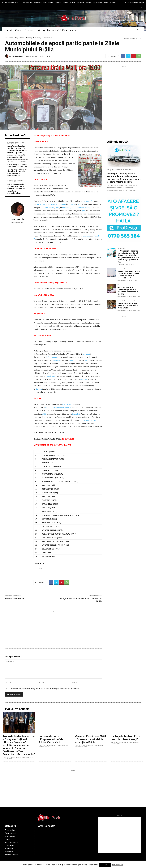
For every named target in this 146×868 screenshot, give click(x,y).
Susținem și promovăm (15, 180)
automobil (88, 201)
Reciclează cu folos (15, 599)
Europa (39, 389)
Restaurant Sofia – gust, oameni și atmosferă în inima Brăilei (129, 306)
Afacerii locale (12, 162)
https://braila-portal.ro (18, 223)
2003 (86, 360)
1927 (79, 204)
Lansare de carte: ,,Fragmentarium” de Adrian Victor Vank (51, 739)
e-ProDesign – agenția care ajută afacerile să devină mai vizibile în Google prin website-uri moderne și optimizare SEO (17, 170)
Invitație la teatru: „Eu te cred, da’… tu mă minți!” (126, 738)
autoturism (67, 404)
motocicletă (50, 376)
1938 (71, 360)
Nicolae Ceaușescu (90, 420)
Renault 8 (76, 414)
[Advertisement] (54, 629)
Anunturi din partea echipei (16, 142)
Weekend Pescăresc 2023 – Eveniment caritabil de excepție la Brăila (90, 739)
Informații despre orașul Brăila (127, 301)
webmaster (129, 169)
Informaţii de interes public (44, 38)
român (48, 407)
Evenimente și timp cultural (15, 38)
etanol (96, 236)
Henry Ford (41, 204)
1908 (73, 204)
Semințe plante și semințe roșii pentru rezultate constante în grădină (128, 291)
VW (86, 379)
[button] (138, 30)
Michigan (89, 208)
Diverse (120, 285)
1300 (44, 414)
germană (87, 354)
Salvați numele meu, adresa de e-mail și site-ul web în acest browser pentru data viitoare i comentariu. (44, 689)
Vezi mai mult (117, 865)
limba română (52, 357)
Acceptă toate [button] (105, 865)
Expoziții (29, 38)
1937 (80, 370)
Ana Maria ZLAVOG (27, 757)
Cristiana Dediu (17, 56)
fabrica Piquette (69, 208)
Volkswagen (56, 360)
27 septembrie (48, 208)
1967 (82, 379)
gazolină (86, 236)
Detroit (81, 208)
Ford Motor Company (57, 204)
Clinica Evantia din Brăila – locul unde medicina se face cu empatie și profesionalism (16, 189)
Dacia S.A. (67, 407)
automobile (58, 407)
